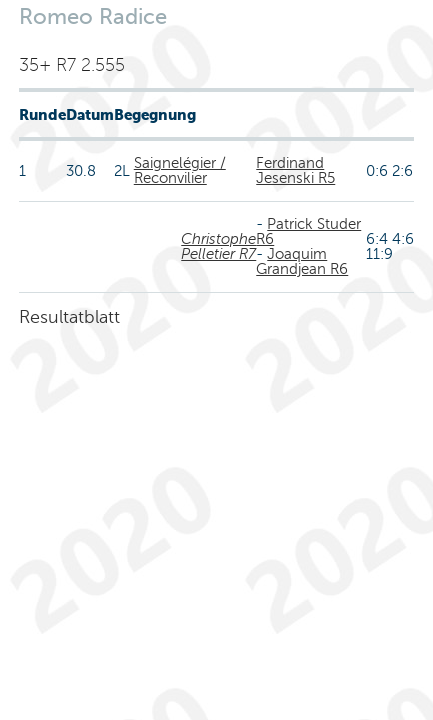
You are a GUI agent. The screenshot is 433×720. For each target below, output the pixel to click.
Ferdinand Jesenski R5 (295, 170)
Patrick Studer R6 (308, 231)
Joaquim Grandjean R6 (302, 261)
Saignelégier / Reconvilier (180, 170)
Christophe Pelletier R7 (218, 246)
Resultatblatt (69, 317)
